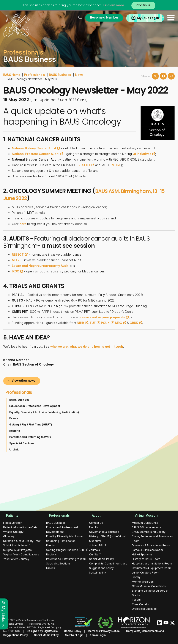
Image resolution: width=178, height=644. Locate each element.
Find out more (112, 5)
